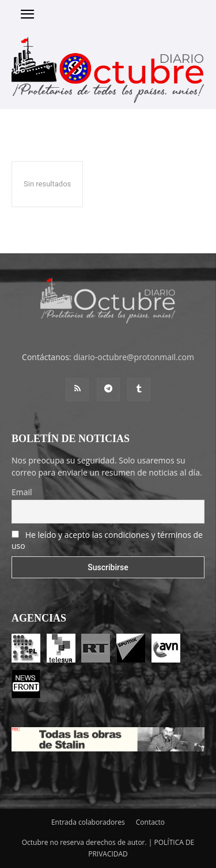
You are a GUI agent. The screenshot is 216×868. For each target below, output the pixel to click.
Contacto (150, 822)
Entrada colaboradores (88, 822)
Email (22, 492)
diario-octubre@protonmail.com (134, 357)
